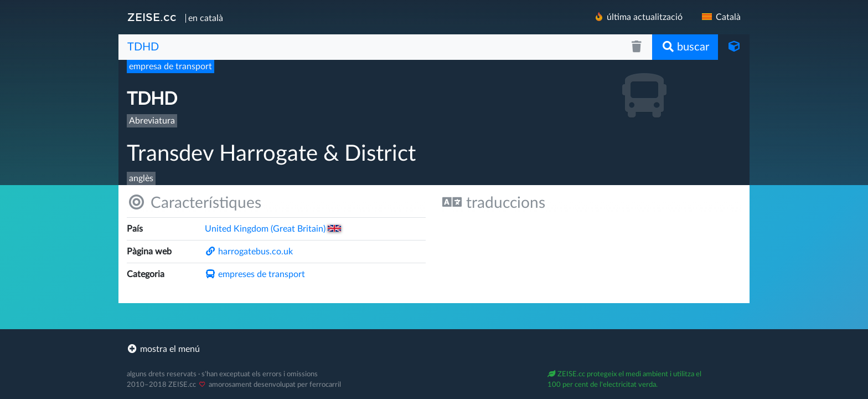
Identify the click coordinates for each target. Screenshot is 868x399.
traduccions (494, 203)
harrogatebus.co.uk (249, 252)
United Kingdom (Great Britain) (273, 229)
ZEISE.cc (152, 17)
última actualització (638, 17)
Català (720, 17)
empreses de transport (255, 274)
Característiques (194, 203)
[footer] (434, 349)
